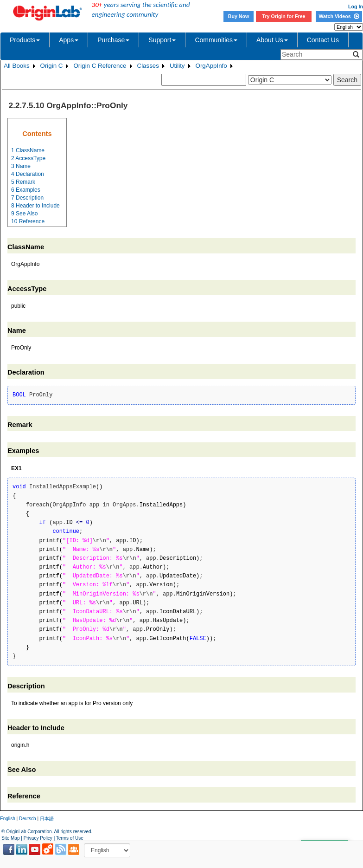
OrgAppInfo (211, 66)
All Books (17, 66)
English (8, 819)
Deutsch (28, 819)
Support (162, 40)
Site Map (10, 838)
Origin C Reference (100, 66)
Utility (177, 66)
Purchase (113, 40)
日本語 (47, 819)
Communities (216, 40)
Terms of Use (70, 838)
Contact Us (323, 40)
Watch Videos (339, 16)
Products (25, 40)
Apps (69, 40)
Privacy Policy (38, 838)
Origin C (52, 66)
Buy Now (239, 16)
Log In (356, 6)
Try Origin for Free (284, 16)
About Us (272, 40)
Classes (148, 66)
